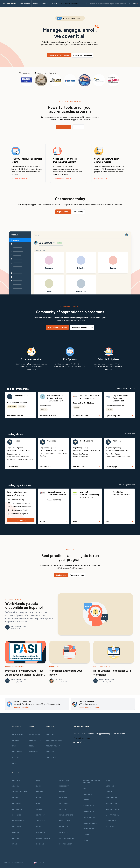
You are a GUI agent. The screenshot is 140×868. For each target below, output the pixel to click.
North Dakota (66, 844)
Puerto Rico (88, 811)
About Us (50, 734)
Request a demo (63, 127)
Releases (33, 746)
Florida (16, 832)
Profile (54, 521)
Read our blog (61, 575)
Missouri (63, 792)
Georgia (16, 838)
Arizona (16, 797)
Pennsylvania (89, 806)
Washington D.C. (114, 809)
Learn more (78, 127)
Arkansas (17, 803)
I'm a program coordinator (57, 327)
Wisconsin (111, 821)
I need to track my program (59, 55)
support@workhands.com (90, 707)
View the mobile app (62, 179)
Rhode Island (89, 817)
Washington (112, 803)
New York (63, 832)
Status (16, 757)
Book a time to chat (22, 707)
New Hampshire (66, 815)
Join (14, 763)
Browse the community (83, 55)
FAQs (14, 746)
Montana (63, 797)
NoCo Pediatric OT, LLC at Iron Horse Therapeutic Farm (56, 398)
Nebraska (64, 803)
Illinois (39, 792)
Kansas (39, 809)
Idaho (38, 786)
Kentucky (40, 815)
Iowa (38, 803)
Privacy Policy (53, 746)
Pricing (16, 740)
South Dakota (89, 829)
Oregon (86, 800)
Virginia (110, 792)
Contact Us (51, 757)
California (52, 441)
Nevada (63, 809)
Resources (17, 752)
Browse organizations (127, 485)
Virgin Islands (113, 797)
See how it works (19, 179)
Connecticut (18, 821)
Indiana (39, 797)
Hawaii (39, 780)
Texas (17, 441)
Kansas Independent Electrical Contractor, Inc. (57, 494)
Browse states (129, 434)
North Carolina (67, 838)
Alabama (16, 780)
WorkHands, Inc (21, 395)
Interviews (34, 752)
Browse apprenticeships (126, 388)
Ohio (85, 788)
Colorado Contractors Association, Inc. (90, 397)
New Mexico (64, 826)
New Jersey (65, 821)
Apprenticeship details (21, 416)
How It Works (18, 734)
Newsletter (35, 734)
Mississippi (64, 786)
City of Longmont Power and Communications (121, 398)
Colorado (17, 815)
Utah (108, 780)
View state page (21, 467)
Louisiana (40, 821)
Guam (15, 844)
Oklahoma (87, 794)
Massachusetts (43, 838)
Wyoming (110, 826)
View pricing (78, 212)
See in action (101, 179)
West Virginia (112, 815)
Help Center (35, 740)
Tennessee (88, 835)
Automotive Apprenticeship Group (90, 493)
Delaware (17, 826)
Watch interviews (77, 575)
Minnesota (64, 780)
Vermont (110, 786)
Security (50, 752)
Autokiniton (118, 492)
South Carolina (87, 441)
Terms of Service (54, 740)
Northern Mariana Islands (91, 781)
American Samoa (20, 792)
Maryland (40, 832)
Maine (38, 826)
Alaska (16, 786)
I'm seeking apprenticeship (82, 327)
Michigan (117, 441)
